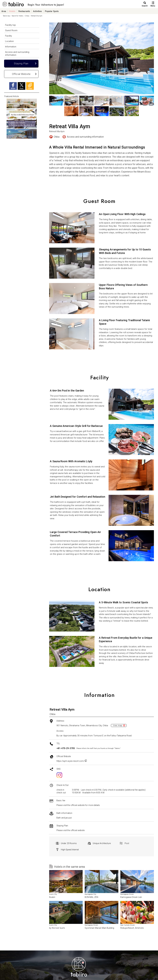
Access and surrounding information (17, 53)
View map (118, 725)
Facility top (10, 25)
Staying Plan (21, 63)
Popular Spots (52, 11)
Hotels (12, 11)
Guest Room (11, 30)
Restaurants (24, 11)
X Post (22, 86)
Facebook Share (13, 86)
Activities (37, 11)
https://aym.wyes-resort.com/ (72, 761)
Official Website (21, 74)
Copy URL (30, 86)
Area (4, 11)
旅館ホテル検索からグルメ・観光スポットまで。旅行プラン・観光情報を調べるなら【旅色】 (33, 5)
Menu (153, 6)
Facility (8, 36)
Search (145, 6)
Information (11, 46)
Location (9, 41)
